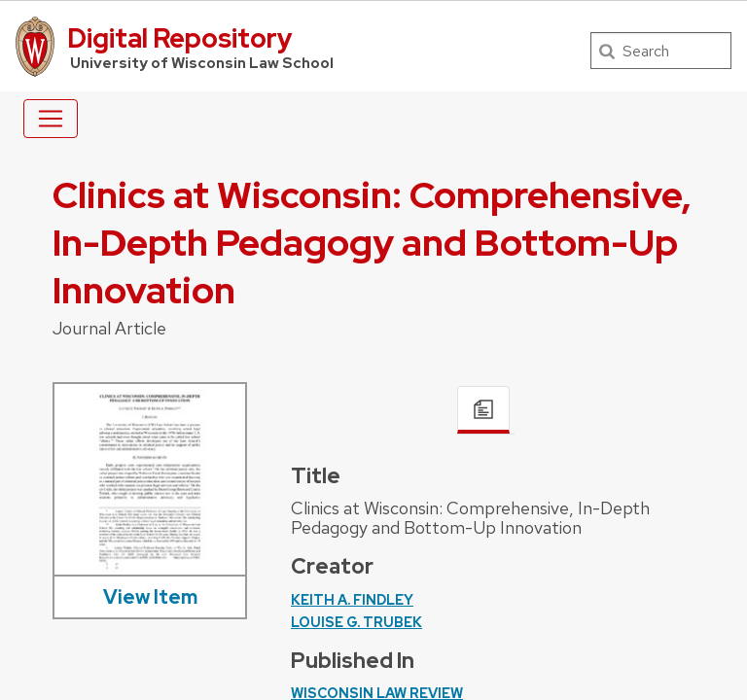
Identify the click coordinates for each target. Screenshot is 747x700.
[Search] (661, 51)
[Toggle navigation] (51, 119)
